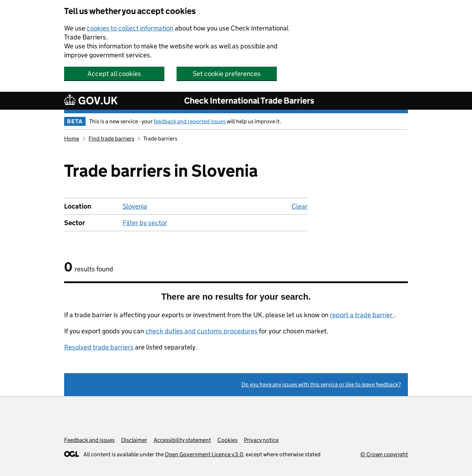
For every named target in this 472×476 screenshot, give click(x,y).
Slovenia (135, 206)
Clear (300, 206)
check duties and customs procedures (202, 331)
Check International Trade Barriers (249, 101)
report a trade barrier (362, 315)
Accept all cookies (114, 74)
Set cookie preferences (227, 74)
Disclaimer (134, 440)
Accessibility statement (182, 440)
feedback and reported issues (190, 121)
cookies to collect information (130, 28)
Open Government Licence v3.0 (204, 454)
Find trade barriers (111, 139)
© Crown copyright (384, 454)
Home (72, 139)
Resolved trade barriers (99, 347)
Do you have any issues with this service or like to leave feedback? (321, 384)
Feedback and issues (89, 440)
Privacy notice (261, 440)
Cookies (227, 440)
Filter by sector (145, 223)
